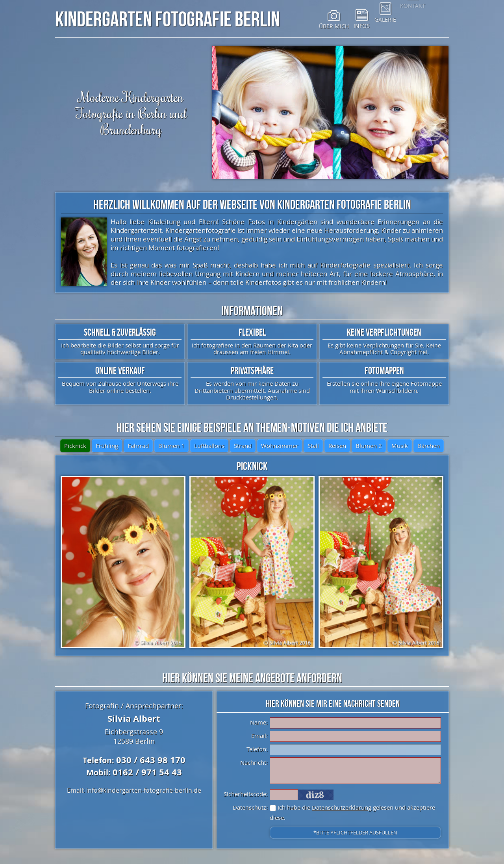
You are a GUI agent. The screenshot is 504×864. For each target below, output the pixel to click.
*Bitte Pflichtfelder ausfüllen (355, 832)
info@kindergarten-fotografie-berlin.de (144, 790)
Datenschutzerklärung (342, 807)
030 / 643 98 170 (151, 760)
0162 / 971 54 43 (147, 772)
